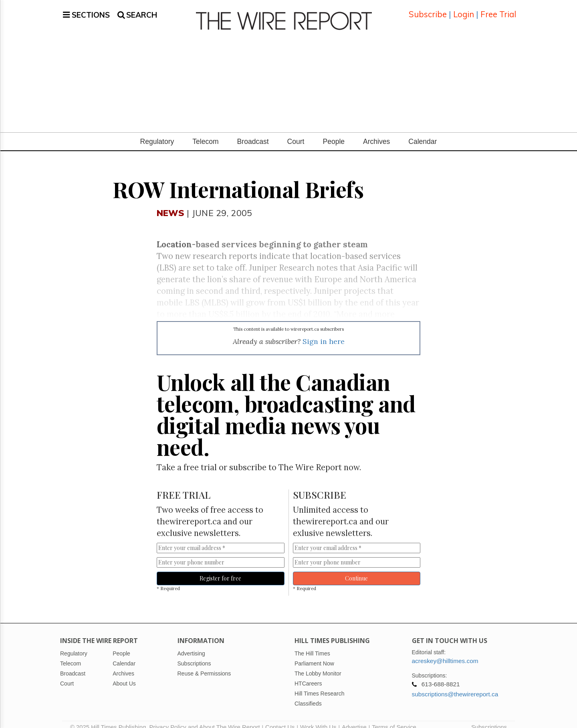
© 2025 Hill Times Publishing (110, 718)
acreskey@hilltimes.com (445, 652)
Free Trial (498, 10)
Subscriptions (489, 718)
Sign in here (324, 333)
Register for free (220, 569)
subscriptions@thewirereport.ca (455, 685)
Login (464, 10)
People (334, 133)
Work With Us (318, 718)
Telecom (205, 133)
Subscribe (428, 10)
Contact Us (280, 718)
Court (296, 133)
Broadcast (253, 133)
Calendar (423, 133)
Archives (376, 133)
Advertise (354, 718)
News (170, 203)
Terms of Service (394, 718)
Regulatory (157, 133)
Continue (356, 569)
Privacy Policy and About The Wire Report (204, 718)
